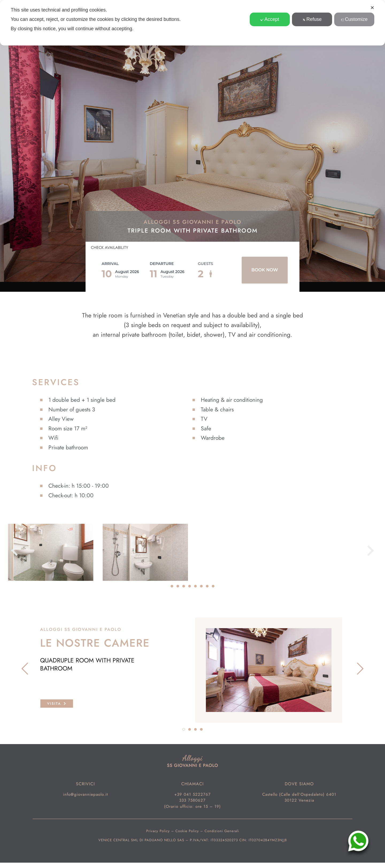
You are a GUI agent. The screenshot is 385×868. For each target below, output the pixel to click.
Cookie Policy (187, 831)
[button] (14, 550)
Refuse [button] (312, 19)
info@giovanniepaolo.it (86, 794)
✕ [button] (372, 8)
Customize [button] (354, 19)
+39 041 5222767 (192, 794)
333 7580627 (192, 800)
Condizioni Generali (222, 831)
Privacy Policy (158, 831)
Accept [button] (270, 19)
